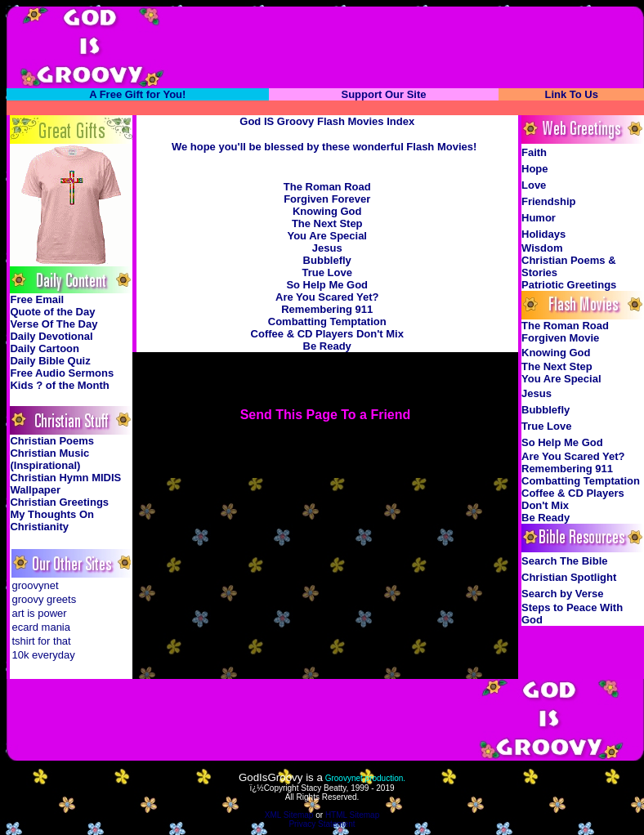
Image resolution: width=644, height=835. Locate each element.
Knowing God (327, 211)
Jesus (327, 248)
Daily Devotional (51, 336)
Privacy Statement (322, 824)
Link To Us (571, 94)
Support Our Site (383, 94)
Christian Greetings (59, 502)
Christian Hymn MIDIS (65, 478)
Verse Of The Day (54, 324)
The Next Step (327, 223)
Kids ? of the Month (59, 385)
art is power (39, 613)
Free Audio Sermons (62, 373)
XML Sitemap (289, 815)
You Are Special (327, 236)
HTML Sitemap (352, 815)
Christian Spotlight (569, 577)
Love (534, 185)
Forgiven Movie (560, 338)
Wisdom (542, 248)
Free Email (37, 299)
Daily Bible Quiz (50, 361)
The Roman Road (327, 187)
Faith (534, 152)
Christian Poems (52, 441)
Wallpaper (35, 490)
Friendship (548, 201)
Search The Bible (564, 561)
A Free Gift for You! (137, 94)
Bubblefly (327, 260)
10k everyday (43, 655)
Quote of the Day (52, 312)
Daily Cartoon (45, 348)
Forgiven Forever (327, 199)
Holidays (543, 234)
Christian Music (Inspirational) (49, 459)
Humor (539, 218)
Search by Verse (562, 594)
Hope (535, 169)
